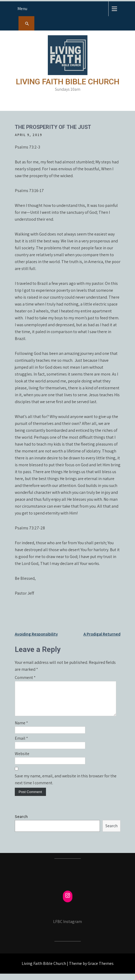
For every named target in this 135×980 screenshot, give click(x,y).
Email (21, 745)
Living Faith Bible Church (68, 82)
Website (22, 760)
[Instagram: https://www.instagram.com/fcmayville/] (68, 902)
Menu (22, 9)
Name (21, 729)
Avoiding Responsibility (36, 634)
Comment (25, 678)
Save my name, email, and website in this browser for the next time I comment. (66, 786)
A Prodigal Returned (102, 634)
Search (21, 823)
